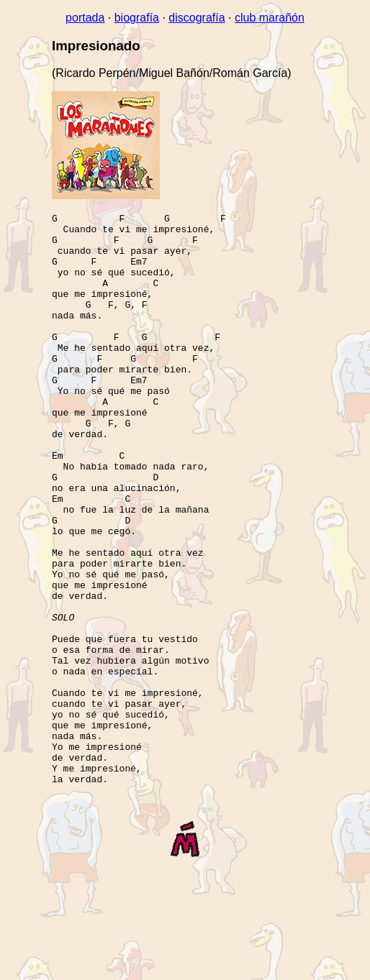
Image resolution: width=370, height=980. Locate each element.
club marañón (270, 18)
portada (85, 18)
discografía (197, 18)
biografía (137, 18)
